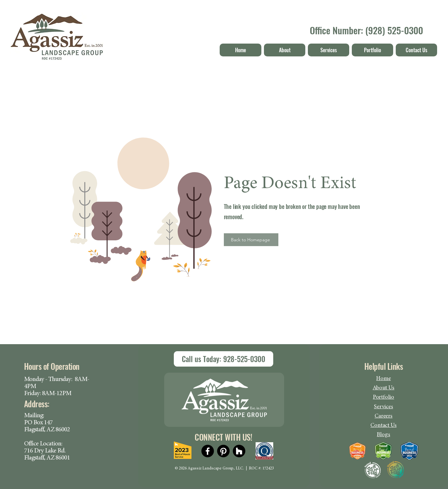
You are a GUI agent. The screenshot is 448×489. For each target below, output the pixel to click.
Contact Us (383, 426)
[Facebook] (208, 451)
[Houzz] (239, 451)
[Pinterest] (223, 451)
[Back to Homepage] (251, 240)
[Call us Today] (224, 359)
